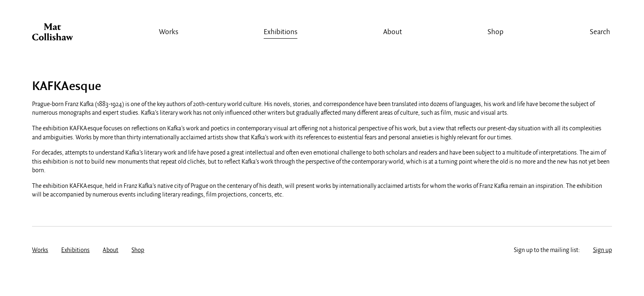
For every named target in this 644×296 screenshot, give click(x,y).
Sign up (603, 250)
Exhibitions (281, 32)
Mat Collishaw (53, 34)
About (393, 32)
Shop (496, 32)
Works (169, 32)
